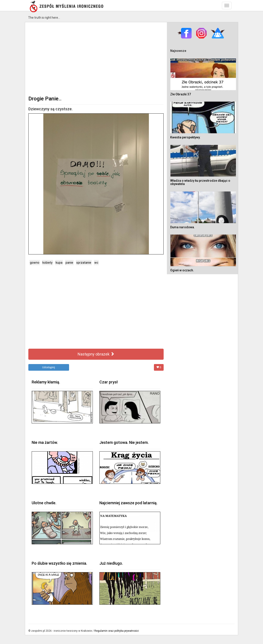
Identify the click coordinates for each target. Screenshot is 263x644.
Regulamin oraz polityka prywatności (117, 631)
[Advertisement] (96, 58)
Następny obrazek (96, 354)
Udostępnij (49, 367)
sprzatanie (84, 263)
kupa (59, 263)
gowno (35, 263)
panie (69, 263)
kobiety (47, 263)
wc (96, 263)
